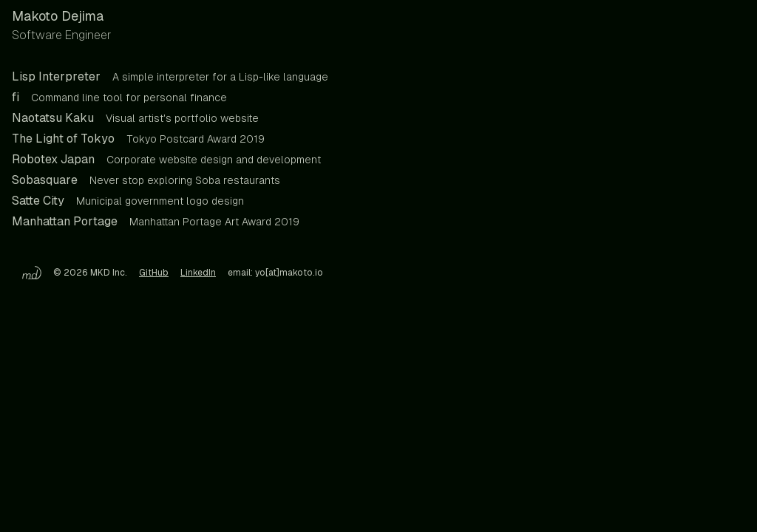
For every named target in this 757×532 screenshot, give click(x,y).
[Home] (27, 273)
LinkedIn (198, 273)
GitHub (154, 273)
